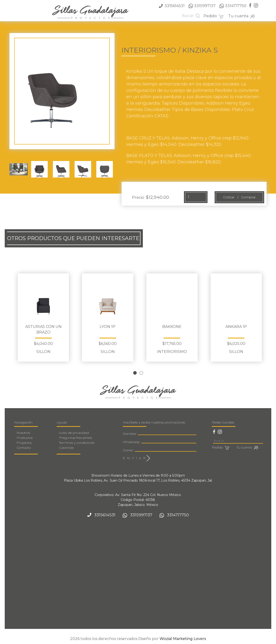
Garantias (66, 448)
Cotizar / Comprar (239, 197)
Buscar (191, 16)
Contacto (24, 448)
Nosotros (23, 433)
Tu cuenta (242, 16)
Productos (25, 438)
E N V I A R (136, 458)
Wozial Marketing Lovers (183, 639)
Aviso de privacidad (74, 433)
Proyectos (24, 443)
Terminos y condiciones (77, 443)
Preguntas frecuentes (75, 438)
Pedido (214, 16)
